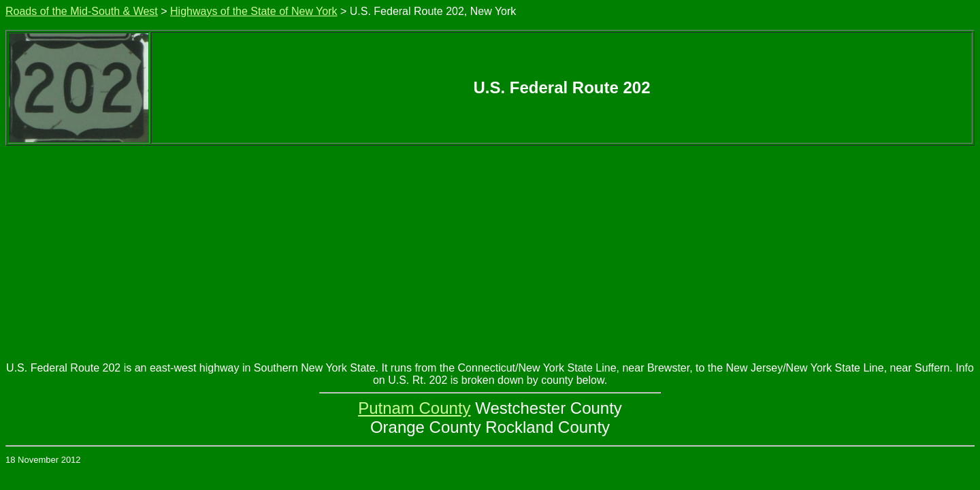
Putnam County (414, 408)
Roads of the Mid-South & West (82, 11)
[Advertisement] (490, 248)
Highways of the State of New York (254, 11)
